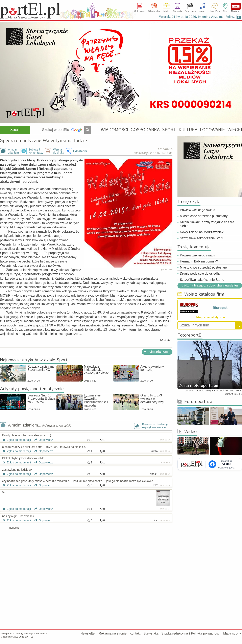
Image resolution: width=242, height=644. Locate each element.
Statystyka (151, 633)
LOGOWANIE (212, 130)
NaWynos (236, 6)
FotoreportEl (190, 335)
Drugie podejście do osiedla (200, 273)
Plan (225, 11)
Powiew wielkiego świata (198, 210)
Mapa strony (232, 633)
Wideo (187, 432)
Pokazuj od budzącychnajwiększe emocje (156, 426)
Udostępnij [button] (80, 151)
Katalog (166, 11)
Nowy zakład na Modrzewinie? (202, 232)
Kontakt (135, 633)
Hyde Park (215, 11)
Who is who (154, 11)
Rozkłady (177, 11)
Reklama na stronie (113, 633)
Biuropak (220, 308)
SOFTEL (29, 637)
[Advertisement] (86, 559)
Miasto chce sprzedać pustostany (204, 216)
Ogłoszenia (140, 11)
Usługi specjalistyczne (210, 317)
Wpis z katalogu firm (201, 294)
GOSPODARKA (145, 130)
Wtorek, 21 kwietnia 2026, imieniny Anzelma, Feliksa (197, 17)
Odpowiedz (42, 440)
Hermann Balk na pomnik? (199, 261)
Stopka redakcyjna (175, 633)
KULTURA (188, 130)
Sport (15, 130)
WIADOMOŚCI (114, 130)
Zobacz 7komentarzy (36, 151)
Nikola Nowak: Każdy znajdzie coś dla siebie (207, 224)
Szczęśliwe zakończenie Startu (202, 238)
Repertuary (190, 11)
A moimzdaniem (13, 151)
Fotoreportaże (195, 402)
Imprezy (203, 11)
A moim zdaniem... (157, 352)
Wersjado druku (58, 151)
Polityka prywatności (206, 633)
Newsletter (88, 633)
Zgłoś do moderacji (17, 440)
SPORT (169, 130)
